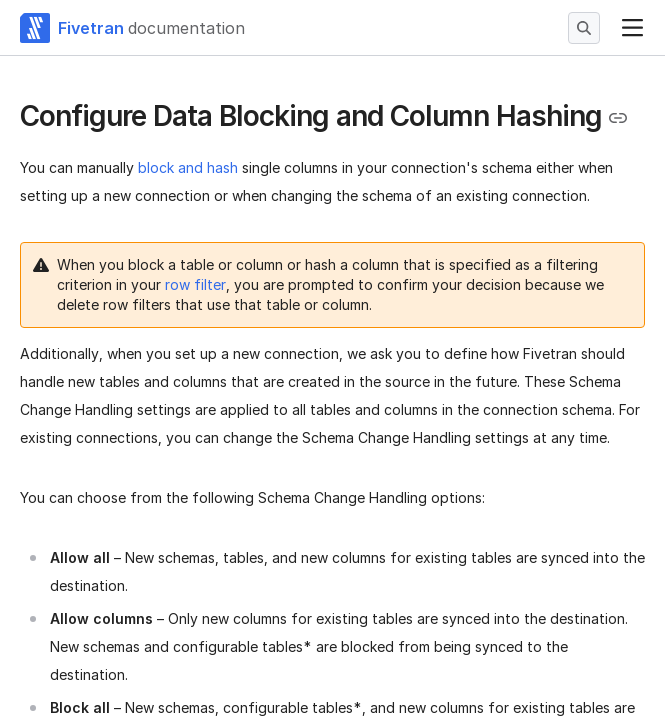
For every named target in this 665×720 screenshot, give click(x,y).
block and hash (188, 167)
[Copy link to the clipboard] (618, 118)
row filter (195, 284)
